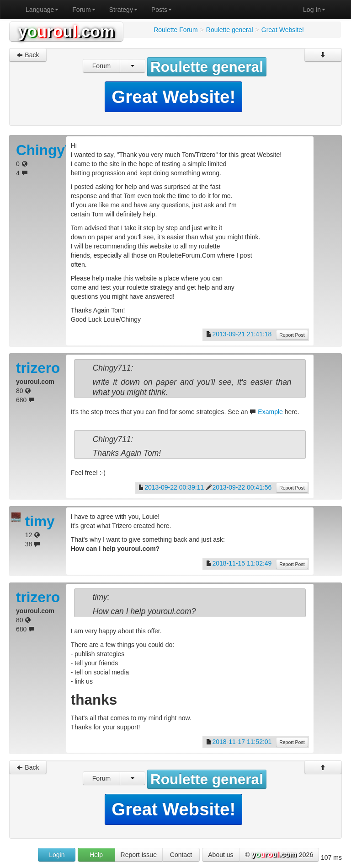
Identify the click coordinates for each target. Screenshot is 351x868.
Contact (181, 855)
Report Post (292, 335)
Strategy (123, 10)
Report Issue (139, 855)
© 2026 (279, 855)
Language (42, 10)
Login (57, 855)
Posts (162, 10)
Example (270, 412)
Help (96, 855)
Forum (84, 10)
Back (28, 55)
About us (221, 855)
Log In (314, 10)
